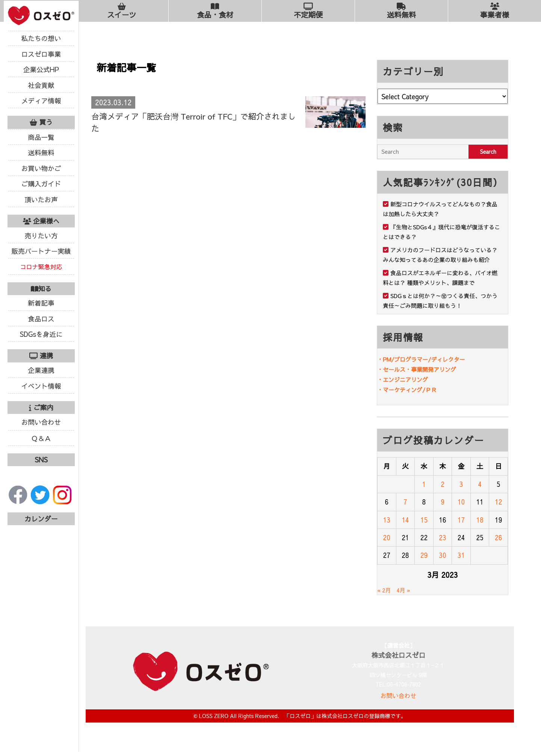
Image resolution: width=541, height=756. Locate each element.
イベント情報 (41, 386)
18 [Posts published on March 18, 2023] (480, 520)
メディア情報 (41, 101)
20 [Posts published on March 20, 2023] (387, 537)
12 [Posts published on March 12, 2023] (498, 502)
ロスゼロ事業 (41, 54)
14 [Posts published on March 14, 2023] (405, 520)
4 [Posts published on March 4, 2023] (480, 484)
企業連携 (41, 370)
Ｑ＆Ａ (41, 438)
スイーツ (122, 11)
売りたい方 (41, 236)
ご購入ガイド (41, 184)
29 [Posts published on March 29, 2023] (424, 555)
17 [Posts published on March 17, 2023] (461, 520)
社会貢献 (41, 85)
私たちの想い (41, 38)
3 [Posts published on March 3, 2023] (461, 484)
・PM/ (386, 359)
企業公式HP (41, 69)
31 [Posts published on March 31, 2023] (461, 555)
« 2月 (384, 590)
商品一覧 (41, 137)
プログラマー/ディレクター (429, 359)
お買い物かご (41, 168)
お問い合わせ (41, 422)
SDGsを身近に (41, 334)
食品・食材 (215, 11)
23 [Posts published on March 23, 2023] (442, 537)
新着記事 (41, 303)
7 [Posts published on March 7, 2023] (405, 502)
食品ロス (41, 319)
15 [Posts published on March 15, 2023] (424, 520)
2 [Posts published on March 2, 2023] (443, 484)
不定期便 (308, 11)
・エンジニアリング (403, 380)
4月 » (404, 590)
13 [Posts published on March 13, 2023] (387, 520)
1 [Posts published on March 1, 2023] (424, 484)
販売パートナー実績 (41, 251)
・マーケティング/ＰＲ (407, 390)
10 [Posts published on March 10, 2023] (461, 502)
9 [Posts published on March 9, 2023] (443, 502)
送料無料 (41, 152)
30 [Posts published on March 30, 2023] (442, 555)
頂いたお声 (41, 199)
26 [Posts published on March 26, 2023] (498, 537)
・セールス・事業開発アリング (417, 369)
